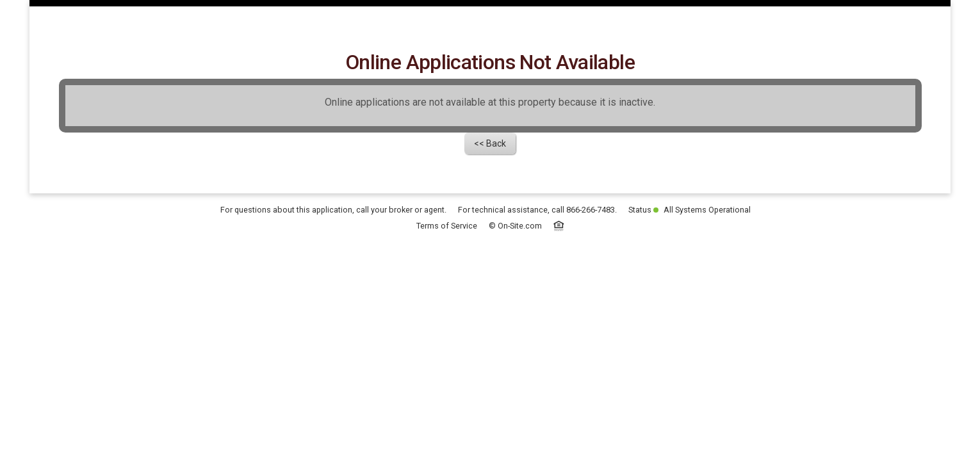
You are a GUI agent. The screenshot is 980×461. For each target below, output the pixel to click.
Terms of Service (447, 314)
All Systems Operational (702, 298)
